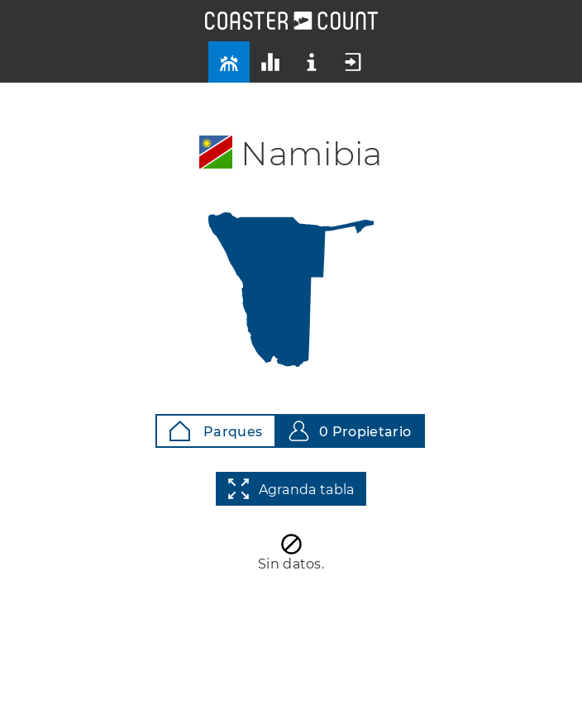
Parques (216, 431)
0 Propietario (350, 431)
